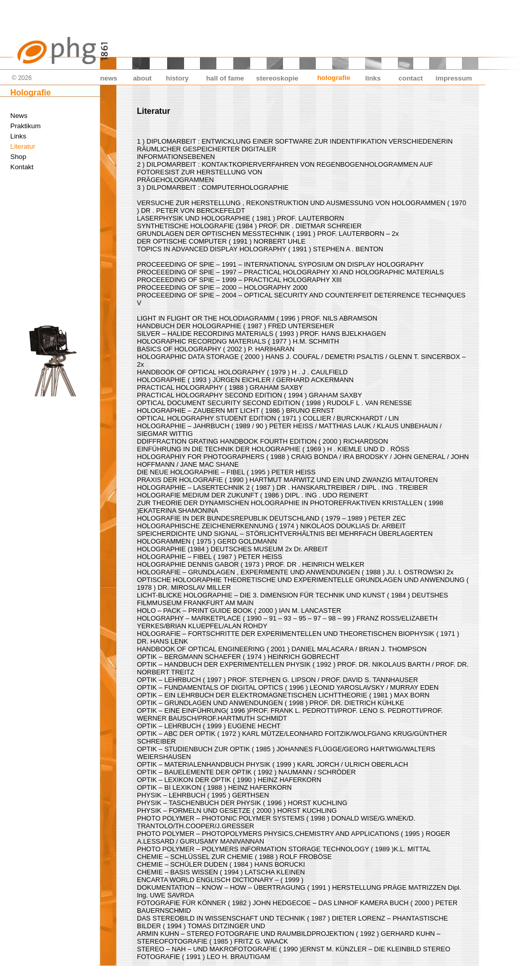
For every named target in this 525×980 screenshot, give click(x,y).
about (142, 78)
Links (18, 136)
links (373, 78)
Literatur (23, 146)
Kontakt (22, 167)
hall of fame (225, 78)
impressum (454, 78)
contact (410, 78)
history (177, 78)
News (19, 116)
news (108, 78)
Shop (18, 157)
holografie (334, 78)
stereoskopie (277, 78)
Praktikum (25, 126)
